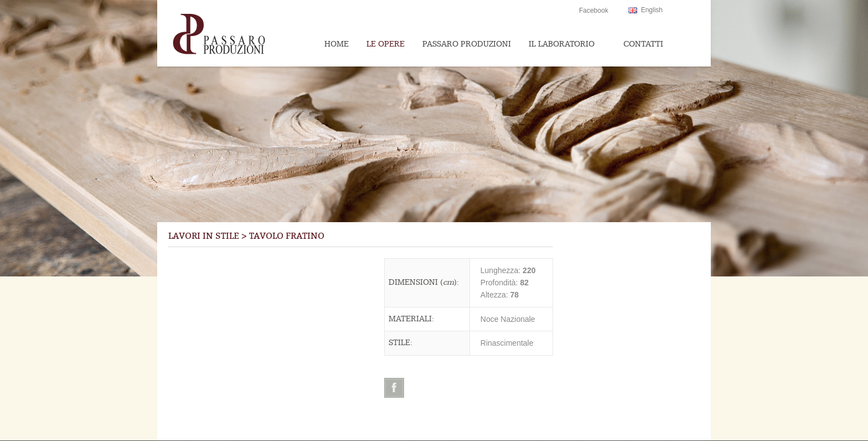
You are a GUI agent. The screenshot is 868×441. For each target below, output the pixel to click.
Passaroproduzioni (241, 33)
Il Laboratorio (562, 44)
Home (337, 44)
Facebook (594, 11)
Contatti (643, 44)
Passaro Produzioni (467, 44)
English (652, 10)
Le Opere (386, 44)
